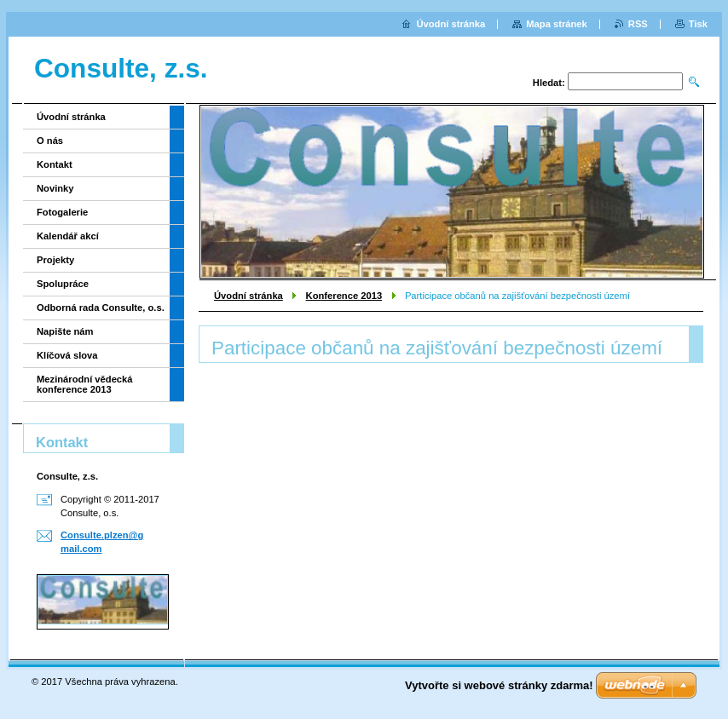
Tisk (698, 24)
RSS (638, 24)
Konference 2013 (344, 296)
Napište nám (65, 331)
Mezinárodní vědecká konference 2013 (85, 384)
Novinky (55, 188)
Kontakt (55, 164)
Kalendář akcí (68, 236)
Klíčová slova (67, 355)
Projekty (55, 260)
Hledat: (549, 83)
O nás (50, 141)
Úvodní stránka (248, 296)
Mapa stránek (557, 24)
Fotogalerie (62, 212)
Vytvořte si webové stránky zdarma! (499, 685)
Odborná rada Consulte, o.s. (101, 308)
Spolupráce (63, 284)
